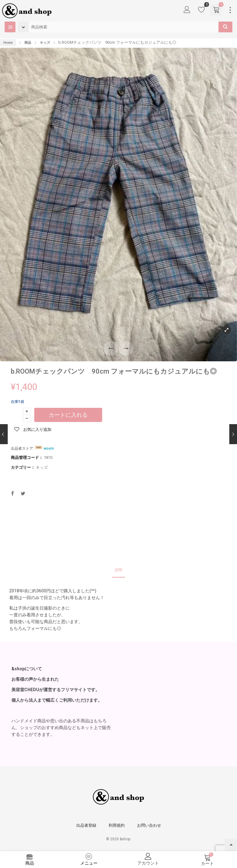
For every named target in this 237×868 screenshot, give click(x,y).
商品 (28, 43)
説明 (118, 570)
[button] (126, 349)
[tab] (118, 570)
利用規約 (117, 825)
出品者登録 (86, 825)
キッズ (45, 43)
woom (49, 448)
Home (8, 43)
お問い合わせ (149, 825)
